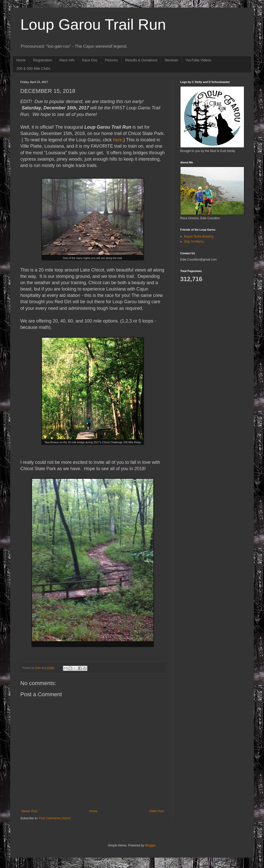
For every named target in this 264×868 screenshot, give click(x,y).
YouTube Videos (198, 60)
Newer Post (29, 811)
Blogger (150, 845)
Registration (43, 60)
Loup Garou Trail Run (93, 24)
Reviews (171, 60)
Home (21, 60)
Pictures (111, 60)
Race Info (67, 60)
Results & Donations (141, 60)
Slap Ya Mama (194, 242)
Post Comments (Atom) (55, 818)
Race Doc (90, 60)
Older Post (156, 811)
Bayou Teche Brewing (199, 236)
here (118, 140)
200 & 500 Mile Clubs (33, 69)
